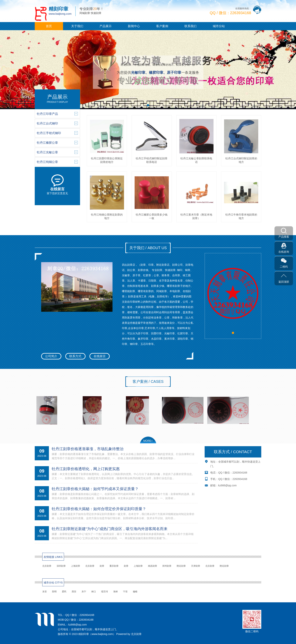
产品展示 (106, 26)
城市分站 (219, 26)
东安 (45, 592)
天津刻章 (196, 566)
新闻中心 (134, 26)
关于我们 (77, 26)
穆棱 (135, 592)
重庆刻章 (114, 566)
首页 (49, 26)
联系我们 (190, 26)
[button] (148, 105)
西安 (74, 592)
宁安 (125, 592)
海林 (116, 592)
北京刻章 (47, 566)
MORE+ (148, 441)
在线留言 (100, 356)
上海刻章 (76, 566)
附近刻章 (181, 566)
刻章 (102, 566)
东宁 (84, 592)
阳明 (54, 592)
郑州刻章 (167, 566)
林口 (94, 592)
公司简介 (51, 356)
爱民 (64, 592)
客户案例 (162, 26)
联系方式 (75, 356)
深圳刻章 (61, 566)
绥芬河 (105, 592)
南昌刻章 (153, 566)
